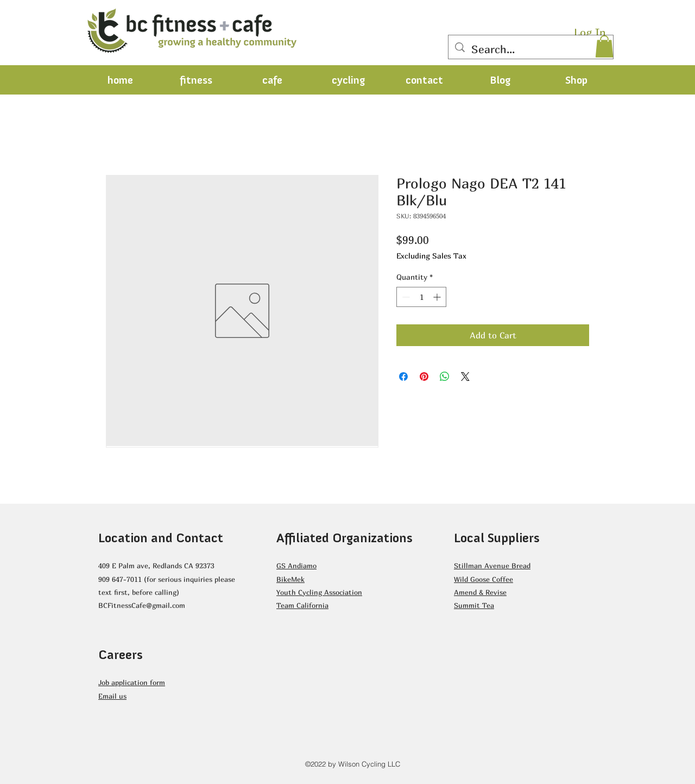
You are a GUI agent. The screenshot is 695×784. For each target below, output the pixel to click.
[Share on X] (465, 377)
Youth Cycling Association (319, 592)
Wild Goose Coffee (484, 579)
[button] (604, 46)
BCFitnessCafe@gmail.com (142, 605)
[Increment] (438, 297)
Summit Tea (474, 605)
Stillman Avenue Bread (492, 566)
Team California (302, 605)
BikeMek (290, 579)
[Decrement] (405, 297)
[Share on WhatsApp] (445, 377)
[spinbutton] (421, 297)
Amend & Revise (480, 592)
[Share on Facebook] (403, 377)
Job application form (132, 682)
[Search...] (531, 49)
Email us (112, 696)
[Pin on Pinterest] (424, 377)
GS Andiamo (296, 566)
